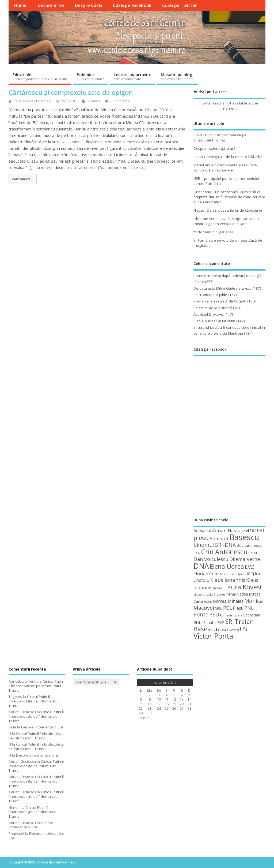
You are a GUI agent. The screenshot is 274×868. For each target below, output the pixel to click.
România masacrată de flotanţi (220, 301)
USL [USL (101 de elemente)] (245, 629)
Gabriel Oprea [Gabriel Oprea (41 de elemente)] (235, 574)
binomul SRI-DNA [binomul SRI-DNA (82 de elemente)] (215, 545)
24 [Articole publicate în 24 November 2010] (159, 708)
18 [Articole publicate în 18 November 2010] (167, 704)
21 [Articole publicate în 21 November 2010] (189, 704)
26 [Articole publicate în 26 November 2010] (174, 708)
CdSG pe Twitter (180, 5)
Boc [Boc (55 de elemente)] (240, 545)
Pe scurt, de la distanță (213, 308)
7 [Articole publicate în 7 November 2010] (189, 695)
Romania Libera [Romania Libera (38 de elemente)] (231, 615)
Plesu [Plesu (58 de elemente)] (238, 608)
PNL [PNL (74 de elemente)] (249, 608)
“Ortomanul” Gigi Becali (213, 232)
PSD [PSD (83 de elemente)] (214, 614)
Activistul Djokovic (208, 314)
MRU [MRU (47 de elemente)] (219, 608)
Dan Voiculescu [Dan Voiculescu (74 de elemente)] (211, 559)
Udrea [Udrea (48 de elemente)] (234, 630)
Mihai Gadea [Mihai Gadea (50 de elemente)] (237, 594)
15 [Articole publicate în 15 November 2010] (141, 704)
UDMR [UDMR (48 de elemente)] (223, 630)
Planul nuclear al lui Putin (214, 321)
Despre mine (51, 5)
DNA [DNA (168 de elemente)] (201, 566)
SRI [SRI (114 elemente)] (230, 622)
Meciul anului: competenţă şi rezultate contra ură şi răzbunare (225, 168)
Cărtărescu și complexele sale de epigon (71, 92)
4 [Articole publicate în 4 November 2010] (167, 695)
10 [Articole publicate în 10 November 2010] (159, 699)
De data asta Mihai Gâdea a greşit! (222, 288)
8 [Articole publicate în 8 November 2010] (141, 699)
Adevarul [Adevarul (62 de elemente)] (202, 531)
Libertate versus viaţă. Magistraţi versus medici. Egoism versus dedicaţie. (227, 221)
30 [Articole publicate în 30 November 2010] (150, 713)
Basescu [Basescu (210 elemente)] (244, 537)
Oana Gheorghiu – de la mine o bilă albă (228, 157)
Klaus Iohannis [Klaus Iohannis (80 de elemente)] (228, 580)
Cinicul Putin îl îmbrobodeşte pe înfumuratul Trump (220, 138)
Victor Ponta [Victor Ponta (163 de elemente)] (213, 636)
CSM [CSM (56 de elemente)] (253, 553)
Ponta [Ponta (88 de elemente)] (201, 614)
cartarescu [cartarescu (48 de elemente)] (253, 545)
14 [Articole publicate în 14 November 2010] (189, 699)
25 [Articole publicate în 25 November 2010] (167, 708)
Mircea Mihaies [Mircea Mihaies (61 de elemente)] (228, 601)
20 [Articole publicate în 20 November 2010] (182, 704)
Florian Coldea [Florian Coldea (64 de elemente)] (208, 573)
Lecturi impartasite (133, 76)
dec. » (145, 717)
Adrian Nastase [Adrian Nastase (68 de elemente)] (229, 531)
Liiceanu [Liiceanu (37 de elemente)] (199, 594)
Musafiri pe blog (178, 76)
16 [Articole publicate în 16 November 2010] (150, 704)
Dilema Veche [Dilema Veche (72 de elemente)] (245, 559)
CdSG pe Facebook (132, 5)
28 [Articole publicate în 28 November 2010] (189, 708)
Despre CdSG (88, 5)
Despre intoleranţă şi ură (214, 148)
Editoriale (40, 76)
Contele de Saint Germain (32, 101)
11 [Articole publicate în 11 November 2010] (167, 699)
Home (20, 5)
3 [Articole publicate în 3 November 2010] (159, 695)
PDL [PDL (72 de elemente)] (228, 608)
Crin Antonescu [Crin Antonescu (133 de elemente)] (224, 552)
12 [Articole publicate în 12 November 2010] (174, 699)
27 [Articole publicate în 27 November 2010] (182, 708)
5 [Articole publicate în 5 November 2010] (174, 695)
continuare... (23, 179)
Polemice (91, 76)
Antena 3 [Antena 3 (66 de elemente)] (219, 538)
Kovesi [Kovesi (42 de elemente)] (218, 588)
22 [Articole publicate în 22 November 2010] (141, 708)
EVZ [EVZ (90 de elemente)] (250, 567)
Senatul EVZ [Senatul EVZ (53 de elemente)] (214, 622)
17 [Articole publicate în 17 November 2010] (159, 704)
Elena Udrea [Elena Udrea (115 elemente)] (227, 566)
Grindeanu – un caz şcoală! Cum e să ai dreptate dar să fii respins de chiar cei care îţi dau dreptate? (229, 197)
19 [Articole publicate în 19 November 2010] (174, 704)
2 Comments (119, 101)
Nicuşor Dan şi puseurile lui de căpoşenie (228, 210)
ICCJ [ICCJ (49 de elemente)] (250, 574)
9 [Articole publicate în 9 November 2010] (150, 699)
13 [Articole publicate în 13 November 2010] (182, 699)
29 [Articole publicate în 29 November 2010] (141, 713)
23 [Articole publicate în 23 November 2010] (150, 708)
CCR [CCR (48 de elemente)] (197, 553)
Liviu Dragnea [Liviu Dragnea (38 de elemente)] (216, 594)
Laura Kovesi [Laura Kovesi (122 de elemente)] (243, 587)
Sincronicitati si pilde (210, 295)
